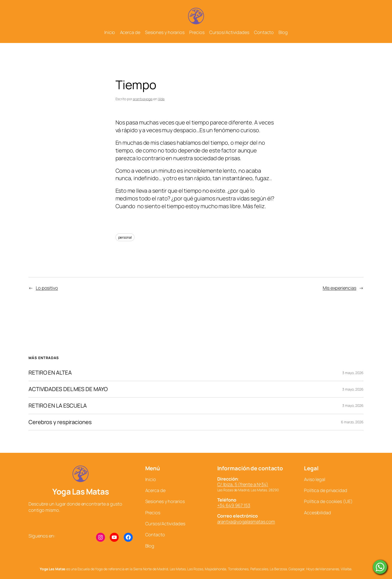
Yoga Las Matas (80, 492)
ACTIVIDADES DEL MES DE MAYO (68, 389)
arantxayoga (143, 99)
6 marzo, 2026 (352, 422)
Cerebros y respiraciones (60, 422)
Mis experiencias (339, 288)
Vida (161, 99)
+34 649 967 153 (234, 505)
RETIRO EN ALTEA (50, 373)
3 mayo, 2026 (353, 373)
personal (125, 237)
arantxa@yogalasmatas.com (246, 522)
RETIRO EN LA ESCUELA (58, 406)
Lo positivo (47, 288)
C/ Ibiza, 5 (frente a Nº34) (243, 484)
